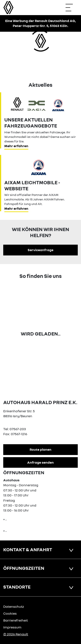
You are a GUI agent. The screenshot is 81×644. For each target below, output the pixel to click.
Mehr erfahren (16, 146)
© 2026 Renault (16, 634)
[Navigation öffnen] (71, 8)
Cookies (10, 613)
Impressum (12, 627)
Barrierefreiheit (16, 620)
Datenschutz (14, 606)
